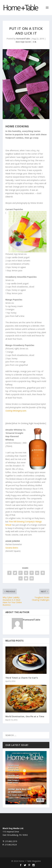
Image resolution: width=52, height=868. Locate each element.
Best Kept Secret (23, 42)
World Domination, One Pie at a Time (25, 716)
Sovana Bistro (12, 548)
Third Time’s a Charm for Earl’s (22, 678)
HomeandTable (23, 39)
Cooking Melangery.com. (16, 411)
